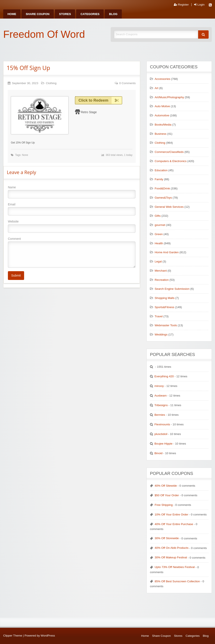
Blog (113, 14)
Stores (65, 14)
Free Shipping (164, 505)
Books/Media (163, 125)
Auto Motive (162, 106)
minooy (159, 386)
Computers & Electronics (171, 161)
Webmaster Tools (166, 325)
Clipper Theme (13, 636)
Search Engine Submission (172, 289)
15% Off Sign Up (28, 68)
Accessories (162, 79)
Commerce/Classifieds (169, 152)
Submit (16, 275)
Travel (159, 316)
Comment (72, 252)
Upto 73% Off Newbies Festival (175, 567)
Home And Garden (167, 252)
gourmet (160, 225)
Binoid (158, 453)
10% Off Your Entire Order (171, 514)
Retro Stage (89, 112)
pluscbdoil (161, 434)
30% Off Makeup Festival (171, 557)
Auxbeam (161, 396)
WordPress (48, 636)
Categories (90, 14)
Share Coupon (38, 14)
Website (72, 226)
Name (72, 192)
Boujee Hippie (163, 444)
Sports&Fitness (164, 307)
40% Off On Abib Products (171, 548)
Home (12, 14)
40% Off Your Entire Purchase (174, 524)
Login (199, 5)
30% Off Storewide (167, 538)
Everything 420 (164, 376)
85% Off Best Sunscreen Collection (177, 581)
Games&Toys (163, 198)
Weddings (161, 334)
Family (159, 179)
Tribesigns (161, 405)
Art (156, 88)
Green (159, 234)
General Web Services (169, 207)
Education (161, 170)
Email (72, 209)
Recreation (162, 280)
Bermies (160, 415)
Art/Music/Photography (169, 97)
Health (159, 243)
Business (161, 134)
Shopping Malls (165, 298)
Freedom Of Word (44, 34)
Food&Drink (162, 188)
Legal (158, 261)
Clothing (51, 83)
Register (181, 5)
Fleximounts (162, 424)
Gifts (158, 216)
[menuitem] (12, 14)
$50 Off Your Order (167, 495)
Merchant (161, 271)
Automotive (162, 115)
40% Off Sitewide (166, 486)
